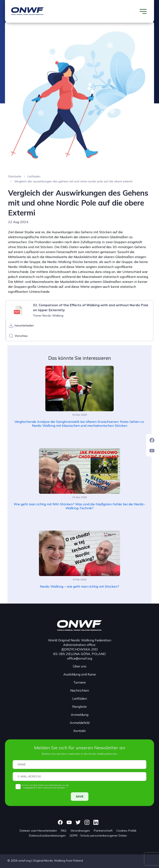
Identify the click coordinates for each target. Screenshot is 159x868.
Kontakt (80, 731)
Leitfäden (80, 698)
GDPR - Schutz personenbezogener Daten (98, 836)
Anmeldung (80, 715)
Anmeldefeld (80, 723)
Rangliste (79, 707)
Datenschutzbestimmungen (47, 836)
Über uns (79, 666)
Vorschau (21, 336)
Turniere (79, 682)
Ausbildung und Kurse (80, 674)
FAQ (64, 831)
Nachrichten (80, 690)
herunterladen (24, 325)
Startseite (15, 176)
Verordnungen (80, 831)
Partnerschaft (103, 831)
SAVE (80, 796)
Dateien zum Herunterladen (38, 831)
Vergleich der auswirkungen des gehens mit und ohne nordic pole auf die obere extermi (73, 181)
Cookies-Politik (126, 831)
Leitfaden (34, 176)
